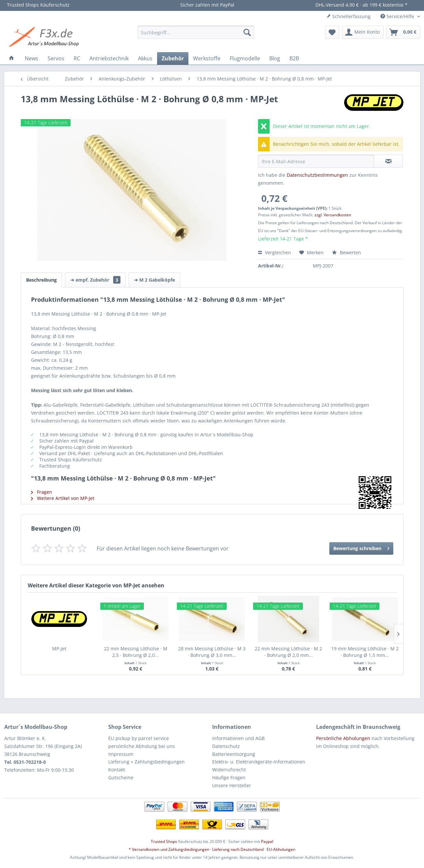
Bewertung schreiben (361, 547)
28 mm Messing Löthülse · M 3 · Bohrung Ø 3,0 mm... (212, 652)
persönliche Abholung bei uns (142, 746)
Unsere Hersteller (232, 785)
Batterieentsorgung (234, 754)
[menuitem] (196, 32)
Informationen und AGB (238, 738)
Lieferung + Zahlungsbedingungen (147, 762)
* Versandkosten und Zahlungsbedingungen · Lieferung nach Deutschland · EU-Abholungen (212, 849)
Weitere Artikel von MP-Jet (63, 498)
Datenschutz (226, 746)
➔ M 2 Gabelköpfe (154, 280)
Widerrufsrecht (229, 770)
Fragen (42, 492)
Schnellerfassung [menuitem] (348, 16)
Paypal (267, 841)
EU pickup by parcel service (139, 738)
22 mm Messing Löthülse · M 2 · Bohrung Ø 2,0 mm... (288, 652)
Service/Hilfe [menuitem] (398, 16)
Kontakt (117, 770)
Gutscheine (121, 777)
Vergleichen (275, 252)
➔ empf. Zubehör (95, 280)
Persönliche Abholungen (343, 738)
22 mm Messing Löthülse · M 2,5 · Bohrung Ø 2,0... (136, 652)
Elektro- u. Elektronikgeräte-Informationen (259, 762)
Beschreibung (41, 280)
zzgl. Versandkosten (333, 215)
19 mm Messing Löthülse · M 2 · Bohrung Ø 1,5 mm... (365, 652)
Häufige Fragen (229, 777)
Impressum (121, 754)
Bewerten (346, 252)
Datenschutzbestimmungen (317, 175)
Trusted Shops (164, 841)
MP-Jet (59, 649)
